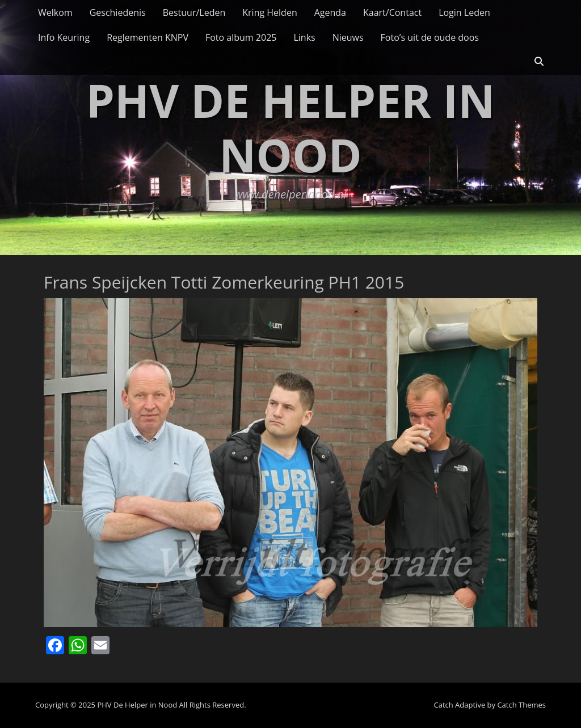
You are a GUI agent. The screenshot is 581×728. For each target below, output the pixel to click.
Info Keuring (64, 37)
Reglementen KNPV (148, 37)
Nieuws (348, 37)
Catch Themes (521, 705)
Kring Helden (270, 12)
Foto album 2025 (241, 37)
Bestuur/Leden (194, 12)
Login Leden (464, 12)
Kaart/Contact (392, 12)
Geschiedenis (118, 12)
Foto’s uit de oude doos (430, 37)
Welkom (55, 12)
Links (304, 37)
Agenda (330, 12)
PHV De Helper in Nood (290, 127)
